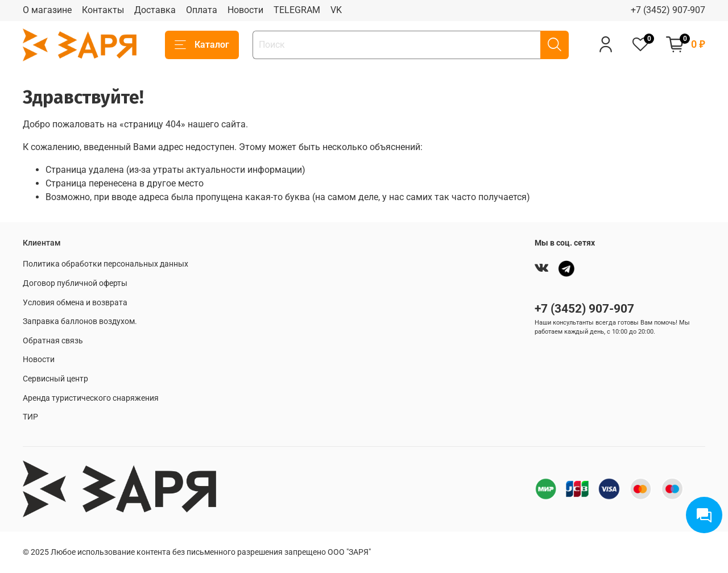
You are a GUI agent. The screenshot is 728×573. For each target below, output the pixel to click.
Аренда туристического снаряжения (91, 398)
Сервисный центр (55, 379)
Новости (245, 10)
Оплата (202, 10)
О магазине (47, 10)
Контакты (103, 10)
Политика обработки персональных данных (106, 264)
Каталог (202, 45)
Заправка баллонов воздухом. (80, 321)
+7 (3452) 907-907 (668, 10)
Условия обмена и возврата (75, 303)
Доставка (155, 10)
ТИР (30, 417)
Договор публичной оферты (75, 283)
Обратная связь (53, 341)
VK (336, 10)
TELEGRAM (297, 10)
